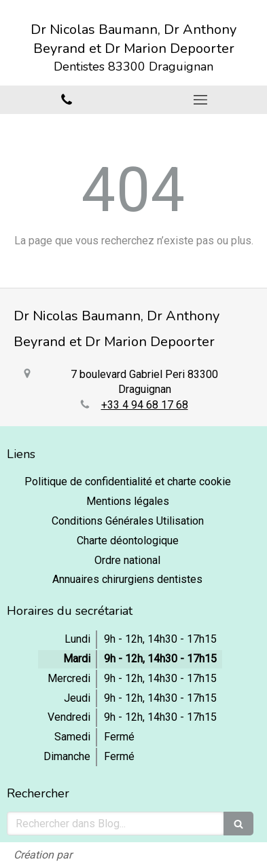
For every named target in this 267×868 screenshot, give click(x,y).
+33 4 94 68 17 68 (145, 405)
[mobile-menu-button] (201, 100)
